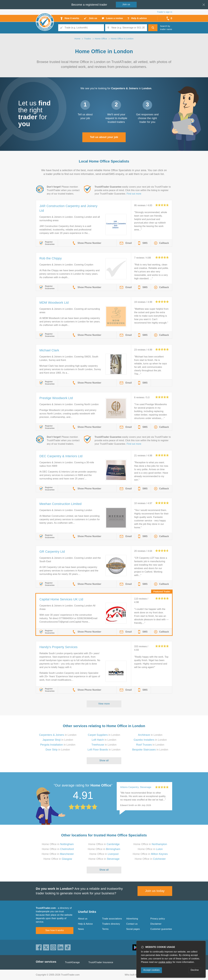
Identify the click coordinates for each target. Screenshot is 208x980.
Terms (105, 929)
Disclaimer (156, 924)
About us (83, 919)
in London (58, 735)
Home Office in (58, 844)
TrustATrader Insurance (101, 962)
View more (104, 704)
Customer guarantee (161, 929)
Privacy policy (158, 919)
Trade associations (112, 919)
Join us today (155, 891)
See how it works (55, 930)
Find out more (134, 194)
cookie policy (165, 962)
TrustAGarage (72, 962)
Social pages (133, 929)
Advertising (132, 919)
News (81, 929)
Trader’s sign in (165, 12)
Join (126, 4)
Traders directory (111, 924)
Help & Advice (85, 924)
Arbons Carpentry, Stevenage (136, 787)
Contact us (132, 924)
